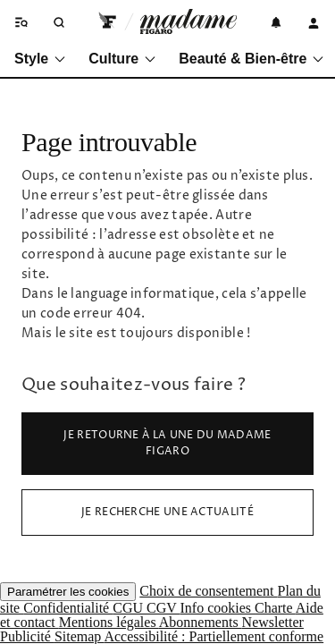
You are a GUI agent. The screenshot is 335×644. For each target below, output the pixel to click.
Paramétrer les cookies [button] (68, 592)
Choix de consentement (208, 591)
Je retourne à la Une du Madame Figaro (167, 443)
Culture (123, 59)
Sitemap (80, 636)
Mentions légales (109, 622)
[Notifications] (276, 22)
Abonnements (201, 622)
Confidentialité (68, 608)
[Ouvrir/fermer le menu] (20, 22)
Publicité (27, 636)
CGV (163, 608)
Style (41, 59)
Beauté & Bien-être (252, 59)
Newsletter (273, 622)
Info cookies (217, 608)
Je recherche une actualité (167, 512)
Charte (275, 608)
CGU (130, 608)
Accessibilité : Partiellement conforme (214, 636)
